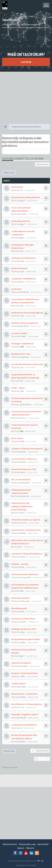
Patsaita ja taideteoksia (23, 619)
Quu (22, 282)
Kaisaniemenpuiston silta (24, 469)
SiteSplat (28, 861)
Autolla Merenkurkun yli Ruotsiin (27, 364)
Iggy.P (23, 200)
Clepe (22, 632)
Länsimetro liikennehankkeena (27, 554)
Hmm (22, 611)
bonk (22, 567)
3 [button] (44, 759)
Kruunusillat (17, 187)
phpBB (20, 861)
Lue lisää (26, 62)
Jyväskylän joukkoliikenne (24, 725)
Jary (22, 367)
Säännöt (21, 848)
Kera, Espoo (17, 438)
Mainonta (30, 848)
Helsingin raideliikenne (22, 344)
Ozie (21, 381)
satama (23, 622)
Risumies (24, 666)
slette (22, 513)
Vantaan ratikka (19, 333)
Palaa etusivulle (10, 767)
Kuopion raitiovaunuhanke (24, 673)
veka (21, 251)
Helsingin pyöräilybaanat (24, 258)
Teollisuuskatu (19, 683)
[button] (48, 759)
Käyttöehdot (43, 844)
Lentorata (16, 289)
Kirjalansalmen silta (21, 354)
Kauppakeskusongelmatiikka (26, 639)
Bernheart (24, 292)
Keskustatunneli (19, 268)
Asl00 (22, 441)
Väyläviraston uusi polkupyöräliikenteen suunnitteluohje (22, 506)
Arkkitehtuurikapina (21, 663)
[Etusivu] (5, 127)
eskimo (22, 741)
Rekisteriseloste (10, 844)
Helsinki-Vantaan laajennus (25, 323)
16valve (23, 462)
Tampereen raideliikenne (24, 279)
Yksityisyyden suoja (27, 844)
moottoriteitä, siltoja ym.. (24, 459)
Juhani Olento (25, 405)
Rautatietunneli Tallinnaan (25, 574)
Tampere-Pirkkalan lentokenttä (27, 448)
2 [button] (40, 759)
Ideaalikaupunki (19, 608)
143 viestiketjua (42, 164)
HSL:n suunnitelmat (21, 479)
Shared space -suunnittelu (24, 694)
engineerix (25, 357)
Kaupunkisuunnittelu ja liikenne (23, 159)
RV (21, 547)
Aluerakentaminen (20, 598)
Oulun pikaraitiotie (21, 221)
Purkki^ (23, 336)
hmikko (23, 533)
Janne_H (23, 418)
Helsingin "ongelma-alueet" (25, 714)
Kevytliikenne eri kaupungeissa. (27, 704)
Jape (22, 271)
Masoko (23, 718)
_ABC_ (23, 676)
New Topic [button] (9, 173)
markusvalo (25, 483)
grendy (23, 452)
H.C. (22, 190)
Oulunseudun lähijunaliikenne (26, 197)
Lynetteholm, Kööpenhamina (26, 530)
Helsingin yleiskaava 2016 (24, 629)
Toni (22, 347)
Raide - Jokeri (18, 388)
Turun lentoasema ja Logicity (26, 520)
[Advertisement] (26, 98)
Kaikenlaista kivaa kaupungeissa (27, 313)
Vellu (21, 591)
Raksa (23, 472)
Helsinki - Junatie (20, 564)
